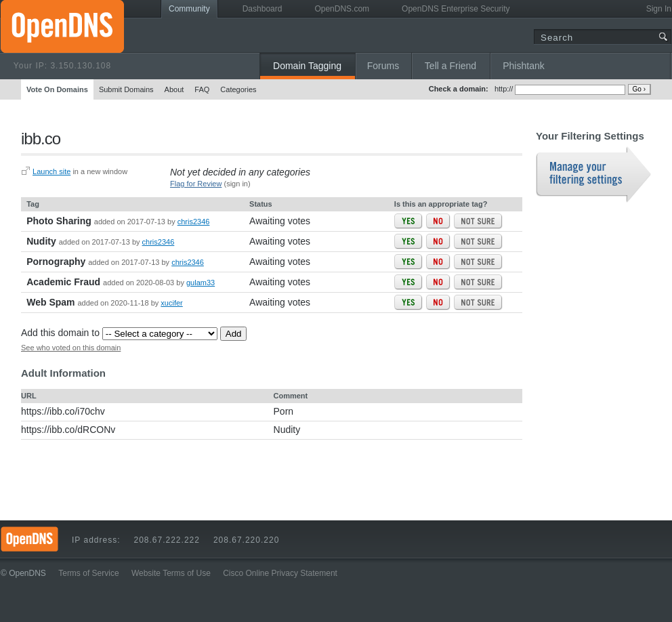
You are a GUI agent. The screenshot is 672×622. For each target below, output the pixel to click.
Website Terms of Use (171, 573)
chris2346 (194, 222)
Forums (383, 66)
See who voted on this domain (71, 348)
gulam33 (201, 283)
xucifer (171, 303)
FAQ (202, 89)
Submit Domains (126, 89)
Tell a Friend (450, 66)
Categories (238, 89)
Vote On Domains (57, 89)
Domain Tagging (307, 66)
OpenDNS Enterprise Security (456, 9)
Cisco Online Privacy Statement (280, 573)
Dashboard (262, 9)
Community (189, 9)
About (174, 89)
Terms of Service (88, 573)
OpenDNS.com (342, 9)
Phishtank (523, 66)
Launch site (51, 171)
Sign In (659, 9)
